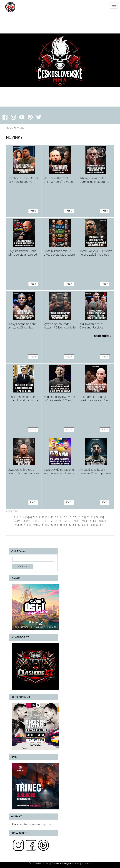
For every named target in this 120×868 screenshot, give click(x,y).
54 (57, 525)
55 (61, 525)
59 (79, 525)
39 (82, 521)
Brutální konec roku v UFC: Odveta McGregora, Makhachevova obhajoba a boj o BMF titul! (60, 256)
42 (96, 521)
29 (38, 521)
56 (66, 525)
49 (34, 525)
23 (101, 517)
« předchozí (12, 511)
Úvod (9, 128)
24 (15, 521)
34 (60, 521)
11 (48, 517)
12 (52, 517)
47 (25, 525)
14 (61, 517)
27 (29, 521)
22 (97, 517)
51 (43, 525)
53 (52, 525)
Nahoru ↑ (86, 864)
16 (70, 517)
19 (83, 517)
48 (30, 525)
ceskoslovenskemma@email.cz (37, 824)
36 (69, 521)
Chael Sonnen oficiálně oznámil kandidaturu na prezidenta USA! (23, 400)
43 (100, 521)
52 (48, 525)
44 (105, 521)
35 (64, 521)
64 (101, 525)
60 (83, 525)
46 (21, 525)
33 (55, 521)
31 (47, 521)
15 (65, 517)
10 (43, 517)
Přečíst (33, 211)
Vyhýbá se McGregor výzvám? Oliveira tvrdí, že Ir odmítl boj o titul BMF (59, 327)
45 (16, 525)
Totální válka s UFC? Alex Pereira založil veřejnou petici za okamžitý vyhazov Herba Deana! (96, 256)
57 (70, 525)
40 (87, 521)
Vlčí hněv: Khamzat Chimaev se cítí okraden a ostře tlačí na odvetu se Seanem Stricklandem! (60, 183)
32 (51, 521)
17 (74, 517)
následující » (103, 336)
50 (39, 525)
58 (75, 525)
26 (24, 521)
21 (92, 517)
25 (20, 521)
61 (88, 525)
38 (78, 521)
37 (73, 521)
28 (33, 521)
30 (42, 521)
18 (79, 517)
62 (92, 525)
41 (91, 521)
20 (88, 517)
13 (57, 517)
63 (97, 525)
